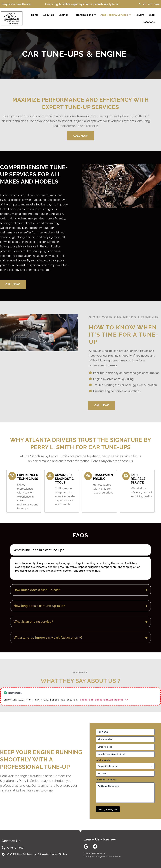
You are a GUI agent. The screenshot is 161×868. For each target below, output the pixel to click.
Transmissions (86, 15)
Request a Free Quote (16, 4)
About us (49, 15)
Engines (65, 15)
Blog (152, 15)
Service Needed (104, 760)
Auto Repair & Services (116, 15)
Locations (149, 22)
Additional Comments (106, 780)
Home (35, 15)
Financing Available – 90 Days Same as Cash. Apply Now (82, 4)
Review (140, 15)
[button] (65, 15)
